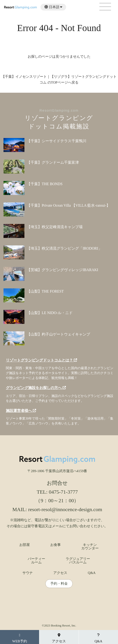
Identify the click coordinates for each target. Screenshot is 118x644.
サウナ (28, 573)
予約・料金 (59, 584)
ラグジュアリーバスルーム (78, 561)
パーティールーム (36, 561)
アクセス (60, 573)
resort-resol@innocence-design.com (65, 509)
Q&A (92, 573)
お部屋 (25, 545)
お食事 (56, 545)
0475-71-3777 (63, 492)
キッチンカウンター (90, 547)
